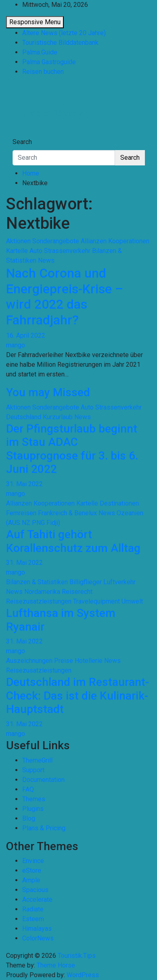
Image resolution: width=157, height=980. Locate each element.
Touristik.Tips (52, 96)
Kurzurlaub (58, 417)
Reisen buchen (43, 72)
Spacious (35, 890)
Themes (34, 799)
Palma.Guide (40, 52)
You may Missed (48, 392)
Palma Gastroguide (49, 62)
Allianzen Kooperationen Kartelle (52, 503)
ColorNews (38, 938)
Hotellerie (89, 661)
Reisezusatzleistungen (39, 601)
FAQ (28, 789)
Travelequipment (96, 601)
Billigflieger (86, 582)
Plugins (33, 809)
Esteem (33, 919)
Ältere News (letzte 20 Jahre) (64, 33)
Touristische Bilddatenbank (60, 43)
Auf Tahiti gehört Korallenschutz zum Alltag (73, 541)
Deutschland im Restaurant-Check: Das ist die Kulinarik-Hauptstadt (77, 696)
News (46, 260)
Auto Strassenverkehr (60, 251)
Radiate (33, 909)
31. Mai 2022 (24, 484)
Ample (31, 880)
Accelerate (37, 900)
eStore (32, 870)
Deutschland (24, 417)
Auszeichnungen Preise (40, 661)
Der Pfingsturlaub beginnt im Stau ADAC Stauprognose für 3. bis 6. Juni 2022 (72, 449)
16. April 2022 (26, 335)
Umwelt (132, 601)
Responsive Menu (35, 22)
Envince (33, 861)
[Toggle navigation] (18, 134)
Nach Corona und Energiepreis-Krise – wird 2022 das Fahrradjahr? (65, 296)
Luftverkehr (119, 582)
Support (33, 770)
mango (16, 345)
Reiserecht (77, 592)
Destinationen (119, 503)
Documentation (43, 780)
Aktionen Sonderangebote (43, 241)
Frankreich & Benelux (67, 513)
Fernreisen (21, 513)
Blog (29, 818)
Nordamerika (42, 592)
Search (22, 142)
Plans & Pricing (44, 828)
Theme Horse (56, 965)
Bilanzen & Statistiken (37, 582)
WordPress (83, 975)
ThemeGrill (37, 760)
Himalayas (37, 929)
